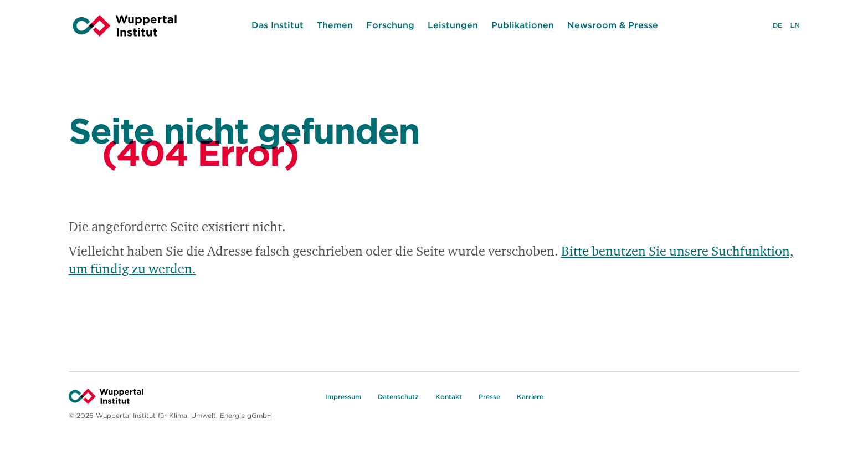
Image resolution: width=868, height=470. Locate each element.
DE (777, 26)
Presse (489, 397)
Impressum (343, 397)
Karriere (530, 397)
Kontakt (449, 397)
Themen (335, 25)
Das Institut (278, 25)
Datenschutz (398, 397)
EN (795, 27)
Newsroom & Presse (613, 25)
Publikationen (523, 25)
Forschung (390, 25)
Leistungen (453, 25)
